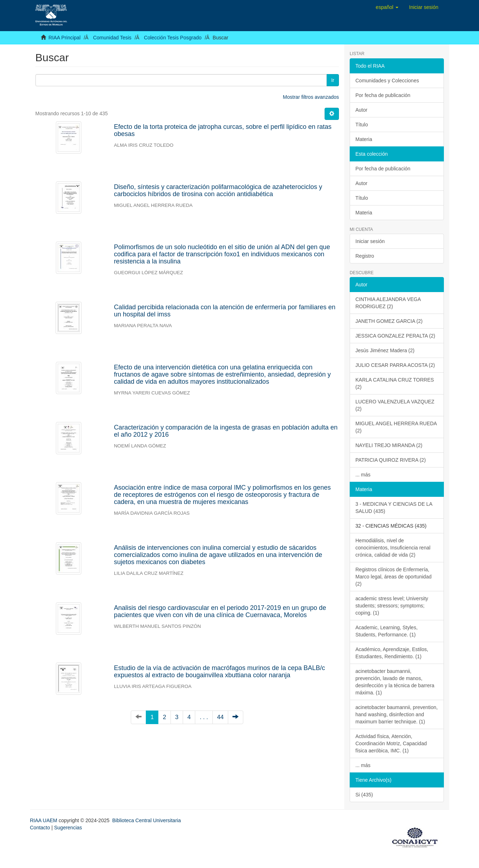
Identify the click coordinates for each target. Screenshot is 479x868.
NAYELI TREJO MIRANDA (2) (389, 445)
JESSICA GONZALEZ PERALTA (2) (395, 336)
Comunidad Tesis (112, 38)
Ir (333, 80)
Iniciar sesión (370, 241)
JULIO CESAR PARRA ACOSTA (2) (395, 365)
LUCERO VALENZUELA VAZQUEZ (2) (395, 405)
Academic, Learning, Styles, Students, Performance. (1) (387, 631)
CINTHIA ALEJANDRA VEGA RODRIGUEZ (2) (388, 303)
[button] (387, 7)
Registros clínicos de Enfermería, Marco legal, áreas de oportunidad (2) (393, 577)
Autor (361, 110)
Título (362, 125)
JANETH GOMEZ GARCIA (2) (389, 321)
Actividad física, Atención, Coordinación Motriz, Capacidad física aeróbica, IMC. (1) (391, 743)
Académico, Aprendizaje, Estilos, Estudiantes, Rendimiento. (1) (392, 653)
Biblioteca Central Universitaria (146, 820)
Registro (365, 256)
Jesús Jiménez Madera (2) (385, 350)
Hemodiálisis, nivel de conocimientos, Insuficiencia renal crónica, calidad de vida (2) (393, 548)
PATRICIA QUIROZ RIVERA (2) (391, 460)
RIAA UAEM (44, 820)
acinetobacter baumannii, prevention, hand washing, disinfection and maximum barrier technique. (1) (397, 714)
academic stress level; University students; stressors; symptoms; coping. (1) (392, 606)
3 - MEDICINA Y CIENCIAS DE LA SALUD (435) (394, 508)
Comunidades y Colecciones (387, 81)
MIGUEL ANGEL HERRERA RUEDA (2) (396, 427)
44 (221, 717)
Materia (364, 139)
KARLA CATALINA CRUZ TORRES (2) (395, 383)
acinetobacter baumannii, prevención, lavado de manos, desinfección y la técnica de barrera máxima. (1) (395, 682)
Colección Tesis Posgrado (173, 38)
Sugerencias (68, 828)
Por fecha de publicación (383, 95)
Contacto (40, 828)
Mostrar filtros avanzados (311, 97)
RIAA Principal (64, 38)
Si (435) (364, 795)
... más (363, 475)
